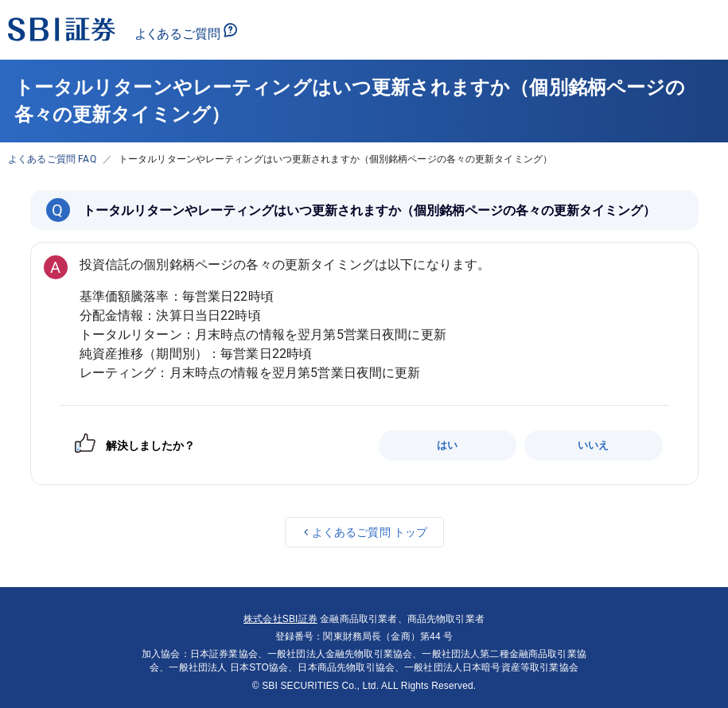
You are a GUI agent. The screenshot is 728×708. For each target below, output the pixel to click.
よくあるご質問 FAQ (52, 159)
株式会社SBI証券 (280, 619)
